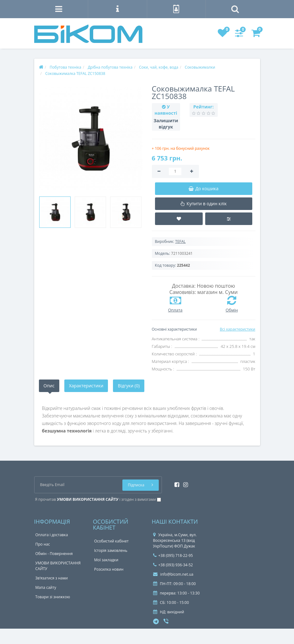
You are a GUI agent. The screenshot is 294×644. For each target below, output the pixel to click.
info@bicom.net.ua (173, 574)
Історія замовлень (111, 550)
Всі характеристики (237, 329)
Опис (49, 386)
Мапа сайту (46, 587)
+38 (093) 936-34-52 (173, 565)
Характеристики (86, 386)
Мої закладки (106, 560)
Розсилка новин (109, 569)
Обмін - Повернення (54, 554)
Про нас (43, 544)
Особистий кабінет (111, 541)
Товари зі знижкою (53, 597)
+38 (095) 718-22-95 (173, 555)
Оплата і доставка (52, 535)
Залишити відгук (166, 124)
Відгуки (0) (129, 386)
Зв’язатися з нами (52, 578)
